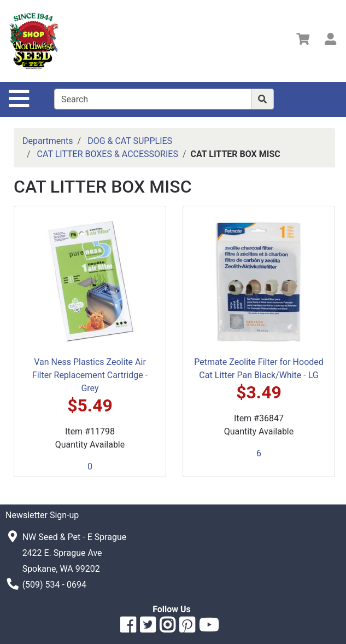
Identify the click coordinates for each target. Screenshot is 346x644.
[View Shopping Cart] (303, 41)
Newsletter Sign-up (42, 515)
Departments (48, 141)
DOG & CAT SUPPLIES (130, 141)
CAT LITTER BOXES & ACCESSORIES (108, 154)
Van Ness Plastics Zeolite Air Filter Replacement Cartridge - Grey (90, 375)
